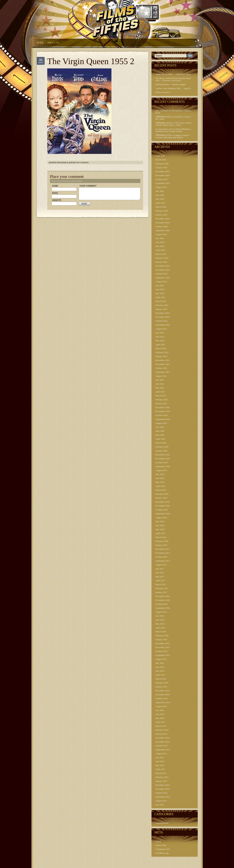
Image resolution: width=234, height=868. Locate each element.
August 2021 (161, 376)
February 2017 (162, 588)
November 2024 (163, 223)
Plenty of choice (163, 92)
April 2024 (160, 250)
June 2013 (160, 761)
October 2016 (162, 604)
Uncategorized (162, 823)
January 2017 (161, 592)
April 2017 (160, 580)
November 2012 (163, 789)
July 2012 (160, 805)
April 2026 (160, 156)
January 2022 (161, 356)
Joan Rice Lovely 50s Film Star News (177, 118)
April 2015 (160, 675)
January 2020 (161, 451)
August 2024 (161, 234)
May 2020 (160, 435)
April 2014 (160, 722)
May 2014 (160, 718)
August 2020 (161, 423)
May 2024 (160, 246)
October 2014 (162, 698)
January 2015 (161, 687)
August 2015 (161, 659)
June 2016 (160, 620)
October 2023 (162, 274)
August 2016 (161, 612)
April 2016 (160, 628)
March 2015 (161, 679)
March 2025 (161, 207)
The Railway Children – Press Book (177, 112)
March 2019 (161, 490)
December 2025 (163, 171)
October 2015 (162, 651)
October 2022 (162, 321)
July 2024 (160, 238)
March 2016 (161, 632)
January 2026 (161, 167)
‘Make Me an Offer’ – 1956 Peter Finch (173, 74)
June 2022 (160, 337)
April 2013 (160, 769)
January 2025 (161, 215)
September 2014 (163, 702)
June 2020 (160, 431)
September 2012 (163, 797)
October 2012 (162, 793)
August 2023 (161, 282)
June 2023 (160, 289)
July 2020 (160, 427)
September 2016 (163, 608)
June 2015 (160, 667)
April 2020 (160, 439)
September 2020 (163, 419)
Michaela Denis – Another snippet (171, 84)
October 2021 (162, 368)
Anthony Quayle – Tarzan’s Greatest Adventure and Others (177, 136)
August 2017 (161, 565)
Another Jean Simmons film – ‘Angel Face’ (175, 88)
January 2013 (161, 781)
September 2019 (163, 466)
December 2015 (163, 643)
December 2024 (163, 219)
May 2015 (160, 671)
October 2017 (162, 557)
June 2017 (160, 573)
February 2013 (162, 777)
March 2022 (161, 348)
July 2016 (160, 616)
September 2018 (163, 514)
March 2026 (161, 160)
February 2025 (162, 211)
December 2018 (163, 502)
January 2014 (161, 734)
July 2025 (160, 191)
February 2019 (162, 494)
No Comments (83, 162)
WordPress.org (162, 853)
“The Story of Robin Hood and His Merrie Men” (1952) (177, 124)
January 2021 (161, 403)
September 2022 (163, 325)
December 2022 (163, 313)
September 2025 (163, 183)
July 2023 (160, 285)
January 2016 (161, 639)
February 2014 (162, 730)
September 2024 (163, 230)
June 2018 (160, 525)
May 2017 (160, 577)
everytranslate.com (164, 129)
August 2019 (161, 470)
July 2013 (160, 757)
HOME (40, 43)
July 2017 (160, 569)
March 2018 (161, 537)
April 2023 (160, 297)
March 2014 (161, 726)
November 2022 (163, 317)
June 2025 (160, 195)
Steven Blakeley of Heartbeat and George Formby (174, 130)
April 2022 (160, 344)
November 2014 (163, 695)
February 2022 (162, 352)
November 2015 (163, 647)
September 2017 (163, 561)
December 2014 (163, 691)
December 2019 (163, 455)
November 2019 (163, 459)
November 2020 (163, 411)
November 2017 (163, 553)
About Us (53, 43)
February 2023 (162, 305)
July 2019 (160, 474)
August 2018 (161, 518)
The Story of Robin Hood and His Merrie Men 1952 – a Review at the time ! (176, 79)
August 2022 (161, 329)
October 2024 (162, 226)
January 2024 (161, 262)
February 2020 (162, 447)
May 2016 (160, 624)
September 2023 (163, 278)
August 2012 (161, 801)
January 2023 (161, 309)
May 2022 (160, 341)
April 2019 (160, 486)
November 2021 (163, 364)
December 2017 (163, 549)
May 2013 (160, 765)
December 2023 (163, 266)
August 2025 (161, 187)
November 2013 (163, 742)
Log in (158, 841)
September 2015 (163, 655)
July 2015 (160, 663)
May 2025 (160, 199)
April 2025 (160, 203)
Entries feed (161, 845)
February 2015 (162, 683)
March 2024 (161, 254)
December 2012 (163, 785)
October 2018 (162, 510)
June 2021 (160, 384)
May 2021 (160, 388)
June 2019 (160, 478)
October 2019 (162, 462)
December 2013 (163, 738)
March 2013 (161, 773)
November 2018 (163, 506)
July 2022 (160, 333)
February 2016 (162, 636)
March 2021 (161, 396)
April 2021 (160, 392)
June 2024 (160, 242)
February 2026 (162, 164)
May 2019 (160, 482)
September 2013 (163, 750)
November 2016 (163, 600)
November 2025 (163, 175)
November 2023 (163, 270)
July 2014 (160, 710)
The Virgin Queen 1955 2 (91, 61)
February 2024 (162, 258)
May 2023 (160, 293)
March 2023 (161, 301)
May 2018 (160, 529)
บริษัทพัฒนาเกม (163, 117)
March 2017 (161, 584)
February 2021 (162, 400)
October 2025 (162, 179)
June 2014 (160, 714)
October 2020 (162, 415)
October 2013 (162, 746)
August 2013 (161, 754)
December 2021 (163, 360)
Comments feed (162, 849)
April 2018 (160, 533)
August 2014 (161, 706)
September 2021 (163, 372)
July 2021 (160, 380)
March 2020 (161, 443)
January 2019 (161, 498)
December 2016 (163, 596)
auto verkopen (162, 111)
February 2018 (162, 541)
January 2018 (161, 545)
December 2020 (163, 407)
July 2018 (160, 521)
